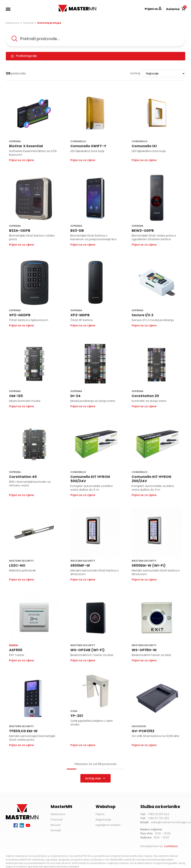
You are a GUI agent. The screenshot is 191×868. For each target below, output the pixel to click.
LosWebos (171, 846)
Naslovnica (13, 23)
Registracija (103, 820)
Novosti (56, 825)
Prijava (100, 814)
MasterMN (66, 7)
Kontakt (56, 830)
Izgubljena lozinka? (108, 825)
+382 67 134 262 (158, 818)
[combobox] (95, 39)
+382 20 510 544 (158, 814)
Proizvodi (28, 23)
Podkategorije (24, 56)
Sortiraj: (135, 73)
